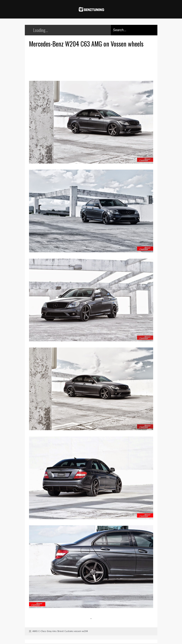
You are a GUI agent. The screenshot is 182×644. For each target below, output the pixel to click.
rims (54, 631)
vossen (78, 631)
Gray (49, 631)
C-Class (42, 631)
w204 (85, 631)
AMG (35, 631)
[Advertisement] (92, 64)
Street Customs (65, 631)
